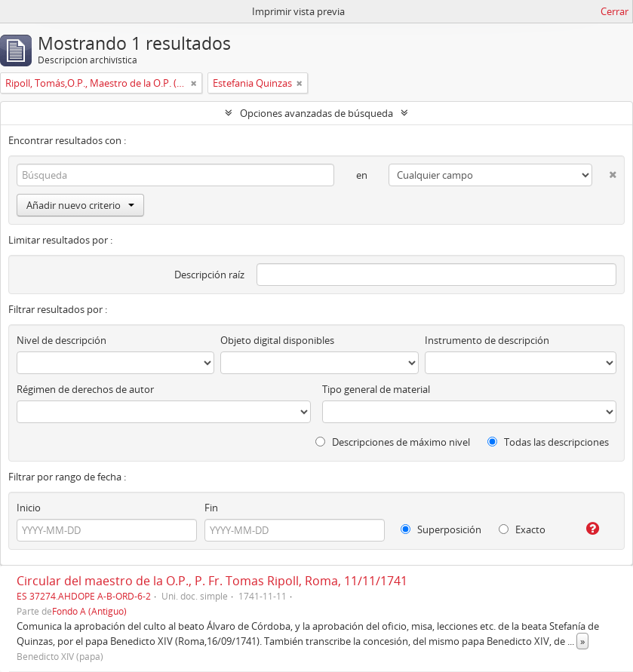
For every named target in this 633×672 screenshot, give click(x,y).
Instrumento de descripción (487, 340)
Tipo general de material (376, 389)
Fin (211, 508)
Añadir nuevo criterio (80, 205)
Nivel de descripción (61, 340)
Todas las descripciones (548, 442)
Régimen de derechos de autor (85, 389)
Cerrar (615, 11)
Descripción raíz (209, 275)
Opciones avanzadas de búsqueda (316, 113)
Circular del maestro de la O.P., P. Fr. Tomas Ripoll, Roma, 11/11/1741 (212, 581)
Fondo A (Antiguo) (89, 611)
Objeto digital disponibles (277, 340)
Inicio (29, 508)
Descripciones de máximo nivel (393, 442)
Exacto (522, 529)
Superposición (441, 529)
